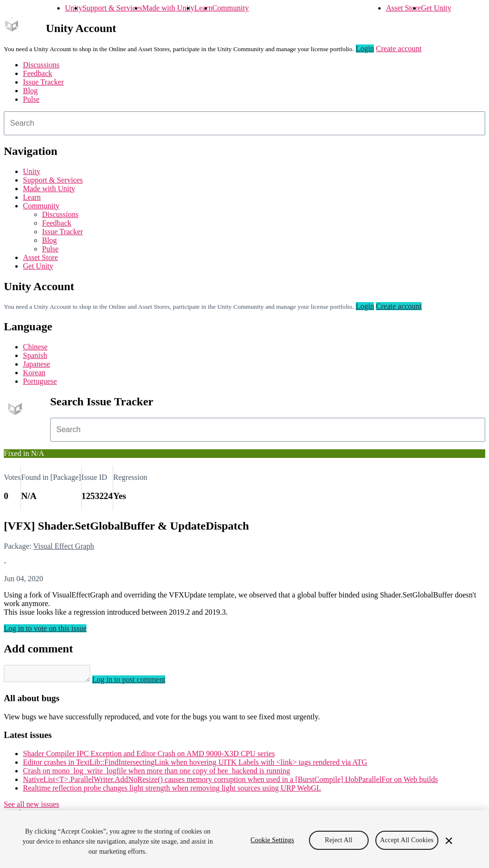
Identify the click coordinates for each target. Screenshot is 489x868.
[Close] (449, 841)
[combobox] (244, 123)
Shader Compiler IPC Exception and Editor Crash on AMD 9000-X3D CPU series (149, 756)
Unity (74, 8)
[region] (244, 839)
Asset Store (403, 8)
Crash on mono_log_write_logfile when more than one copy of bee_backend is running (156, 774)
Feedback (37, 73)
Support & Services (112, 8)
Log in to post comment (138, 682)
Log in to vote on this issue (45, 628)
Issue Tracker (43, 82)
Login (365, 49)
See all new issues (32, 807)
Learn (203, 8)
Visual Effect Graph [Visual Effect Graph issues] (64, 546)
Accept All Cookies (407, 840)
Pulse (31, 99)
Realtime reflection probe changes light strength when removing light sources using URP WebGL (172, 791)
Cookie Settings (272, 840)
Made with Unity (168, 8)
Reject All (339, 840)
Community (230, 8)
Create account (399, 49)
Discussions (41, 65)
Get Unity (436, 8)
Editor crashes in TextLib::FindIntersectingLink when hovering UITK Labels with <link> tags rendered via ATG (195, 765)
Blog (30, 91)
